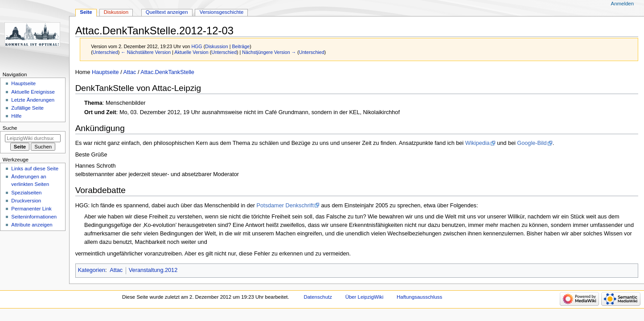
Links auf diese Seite (35, 169)
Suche (10, 128)
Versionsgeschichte (222, 12)
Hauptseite (105, 72)
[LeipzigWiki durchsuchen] (33, 138)
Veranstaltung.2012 (153, 270)
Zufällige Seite (27, 108)
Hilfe (16, 116)
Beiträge (241, 46)
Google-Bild (532, 143)
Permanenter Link (31, 209)
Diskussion (217, 46)
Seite (86, 12)
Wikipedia (478, 143)
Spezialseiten (26, 193)
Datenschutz (318, 297)
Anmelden (623, 4)
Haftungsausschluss (419, 297)
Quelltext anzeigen (167, 12)
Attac (130, 72)
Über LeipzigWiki (365, 297)
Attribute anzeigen (32, 225)
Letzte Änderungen (33, 100)
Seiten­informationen (34, 217)
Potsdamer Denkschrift (285, 206)
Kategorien (92, 270)
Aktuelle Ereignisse (33, 92)
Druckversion (26, 201)
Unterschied (105, 52)
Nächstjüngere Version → (269, 52)
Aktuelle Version (191, 52)
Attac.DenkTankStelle (167, 72)
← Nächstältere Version (146, 52)
